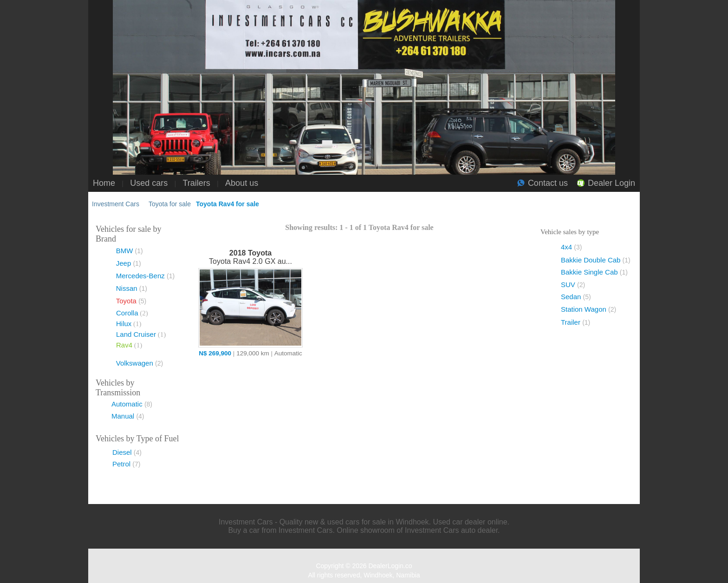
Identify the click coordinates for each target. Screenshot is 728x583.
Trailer (575, 322)
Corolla (127, 313)
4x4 (571, 247)
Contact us (548, 183)
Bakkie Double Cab (596, 260)
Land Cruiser (136, 334)
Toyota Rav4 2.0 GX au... (250, 257)
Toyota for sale (170, 204)
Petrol (126, 464)
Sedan (576, 297)
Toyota (131, 301)
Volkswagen (140, 363)
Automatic (132, 404)
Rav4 (124, 345)
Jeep (129, 263)
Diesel (127, 452)
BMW (130, 251)
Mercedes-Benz (145, 276)
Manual (128, 416)
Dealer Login (611, 183)
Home (104, 183)
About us (242, 183)
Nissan (132, 288)
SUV (573, 285)
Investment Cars (116, 204)
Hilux (124, 324)
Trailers (197, 183)
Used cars (149, 183)
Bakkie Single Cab (594, 272)
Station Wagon (588, 309)
